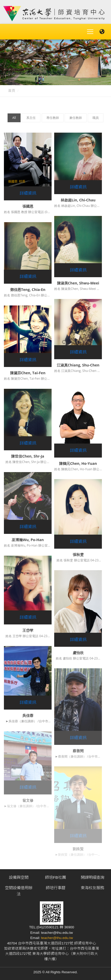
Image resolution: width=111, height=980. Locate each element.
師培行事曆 (56, 888)
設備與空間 (19, 877)
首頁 (12, 91)
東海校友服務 (92, 888)
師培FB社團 (55, 877)
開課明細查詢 (92, 877)
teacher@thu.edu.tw (57, 938)
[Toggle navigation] (90, 32)
